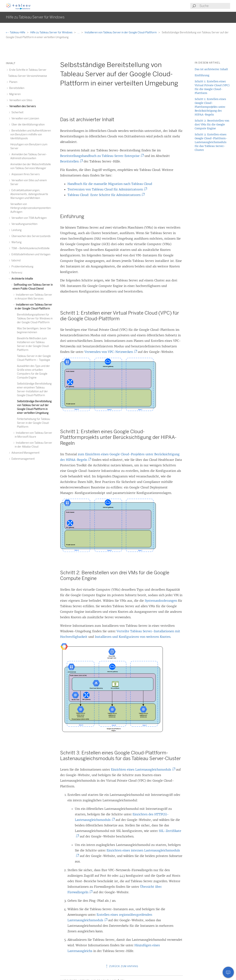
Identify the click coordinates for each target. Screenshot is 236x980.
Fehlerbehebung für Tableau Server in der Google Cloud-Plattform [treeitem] (33, 423)
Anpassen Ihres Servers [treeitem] (25, 174)
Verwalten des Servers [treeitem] (22, 106)
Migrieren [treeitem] (14, 94)
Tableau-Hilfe (16, 33)
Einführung (202, 75)
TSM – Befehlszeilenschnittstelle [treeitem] (30, 248)
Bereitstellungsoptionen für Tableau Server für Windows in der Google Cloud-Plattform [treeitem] (35, 319)
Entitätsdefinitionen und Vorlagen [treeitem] (30, 254)
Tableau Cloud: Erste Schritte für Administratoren (105, 195)
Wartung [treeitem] (16, 242)
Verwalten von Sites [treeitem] (20, 100)
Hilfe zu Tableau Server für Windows (52, 33)
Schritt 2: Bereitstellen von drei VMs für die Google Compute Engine (212, 125)
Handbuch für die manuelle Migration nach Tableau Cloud (110, 184)
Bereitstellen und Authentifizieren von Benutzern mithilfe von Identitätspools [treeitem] (31, 135)
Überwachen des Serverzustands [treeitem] (30, 236)
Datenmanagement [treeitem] (22, 459)
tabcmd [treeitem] (15, 261)
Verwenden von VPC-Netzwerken (110, 352)
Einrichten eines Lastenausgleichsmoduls (142, 769)
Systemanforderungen (161, 601)
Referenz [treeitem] (16, 273)
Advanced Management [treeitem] (25, 453)
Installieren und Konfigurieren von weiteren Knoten (133, 637)
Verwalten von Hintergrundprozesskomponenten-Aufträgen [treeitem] (31, 208)
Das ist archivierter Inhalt (211, 69)
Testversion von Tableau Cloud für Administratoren (107, 189)
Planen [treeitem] (13, 82)
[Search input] (215, 6)
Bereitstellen (71, 161)
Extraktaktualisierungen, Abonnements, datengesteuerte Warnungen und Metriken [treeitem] (29, 194)
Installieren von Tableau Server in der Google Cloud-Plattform (121, 33)
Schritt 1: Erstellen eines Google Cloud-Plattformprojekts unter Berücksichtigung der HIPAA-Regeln (210, 107)
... (79, 33)
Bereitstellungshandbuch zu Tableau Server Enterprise (101, 156)
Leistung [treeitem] (16, 230)
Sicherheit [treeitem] (17, 112)
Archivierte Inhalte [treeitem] (22, 279)
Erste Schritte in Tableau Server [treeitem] (27, 70)
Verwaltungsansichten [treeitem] (24, 224)
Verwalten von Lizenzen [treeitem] (25, 119)
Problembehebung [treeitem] (22, 267)
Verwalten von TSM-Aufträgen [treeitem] (28, 218)
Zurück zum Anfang (122, 966)
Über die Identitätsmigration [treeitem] (27, 125)
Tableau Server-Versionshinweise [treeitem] (28, 76)
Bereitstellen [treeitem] (16, 88)
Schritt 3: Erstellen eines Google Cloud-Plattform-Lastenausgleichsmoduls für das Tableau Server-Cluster (211, 142)
